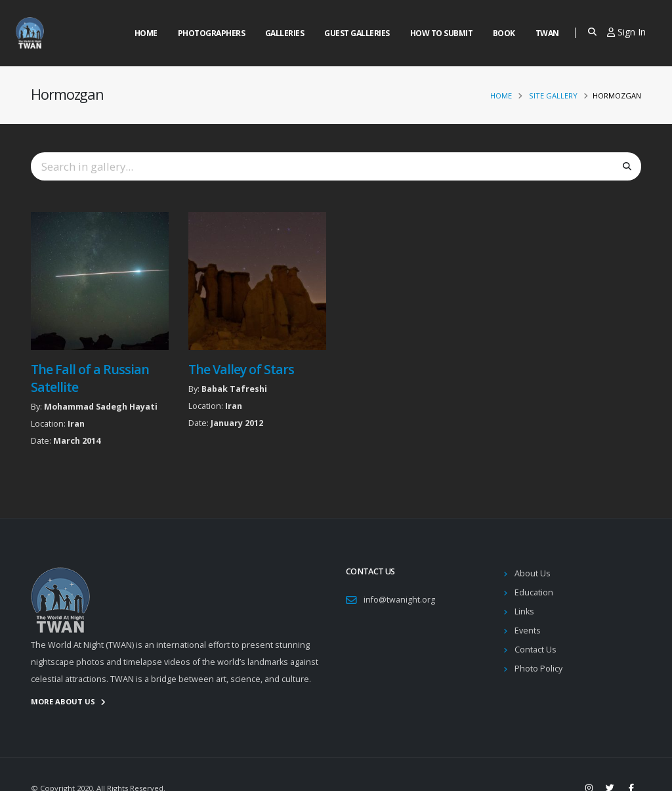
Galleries (285, 33)
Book (504, 33)
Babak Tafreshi (234, 389)
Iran (76, 424)
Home (146, 33)
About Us (533, 573)
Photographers (212, 33)
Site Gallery (553, 96)
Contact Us (535, 650)
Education (534, 592)
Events (528, 631)
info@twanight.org (399, 600)
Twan (547, 33)
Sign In (626, 32)
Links (524, 611)
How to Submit (442, 33)
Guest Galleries (357, 33)
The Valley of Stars (241, 369)
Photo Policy (538, 669)
